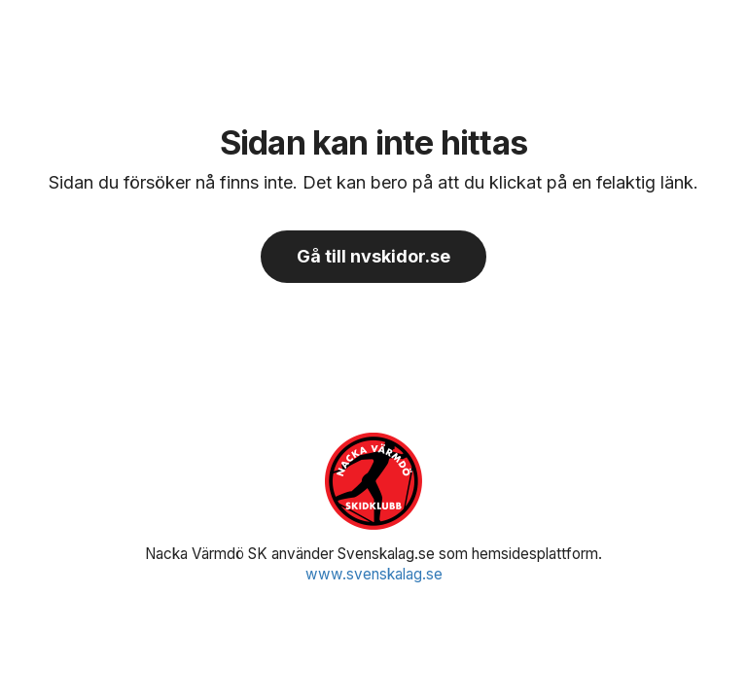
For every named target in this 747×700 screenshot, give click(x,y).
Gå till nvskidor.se (373, 256)
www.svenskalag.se (374, 574)
